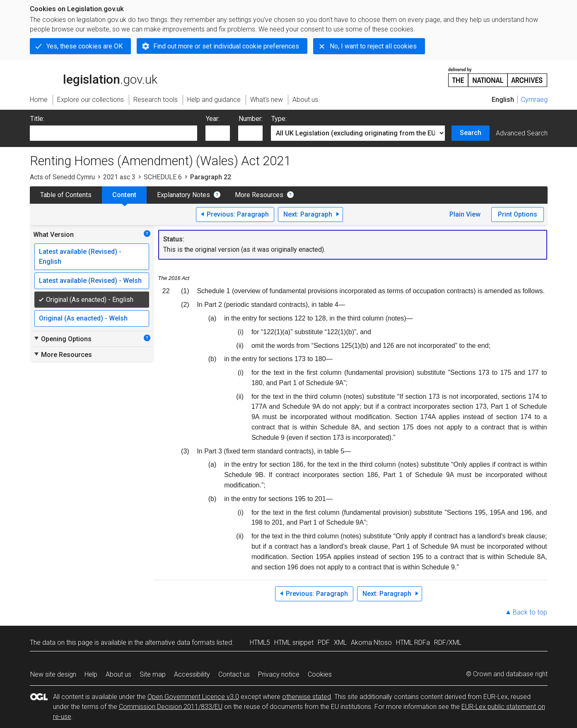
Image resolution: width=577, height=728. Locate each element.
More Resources (259, 195)
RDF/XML (448, 642)
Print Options (518, 214)
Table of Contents (66, 195)
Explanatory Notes (183, 195)
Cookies (320, 674)
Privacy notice (279, 674)
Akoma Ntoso (371, 642)
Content (124, 195)
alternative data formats (180, 642)
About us (118, 674)
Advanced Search (522, 133)
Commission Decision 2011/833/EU (171, 707)
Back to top (530, 612)
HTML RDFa (413, 642)
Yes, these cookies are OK (84, 46)
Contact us (234, 674)
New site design (53, 674)
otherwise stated (307, 697)
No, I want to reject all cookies (373, 46)
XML (340, 642)
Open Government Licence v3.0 (193, 697)
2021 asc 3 (119, 177)
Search (471, 133)
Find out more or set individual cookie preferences (226, 46)
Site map (153, 674)
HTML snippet (294, 642)
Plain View (465, 214)
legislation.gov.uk (94, 77)
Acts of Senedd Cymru (62, 177)
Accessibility (192, 674)
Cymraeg (534, 100)
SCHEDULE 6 (163, 177)
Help (91, 674)
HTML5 (260, 642)
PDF (324, 642)
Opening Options (62, 339)
